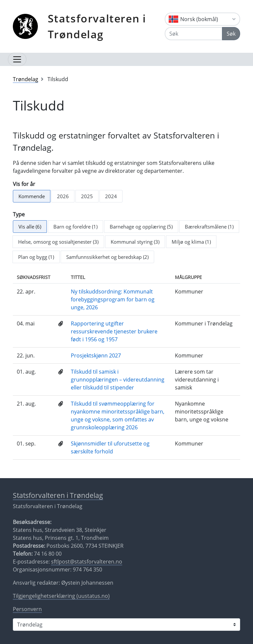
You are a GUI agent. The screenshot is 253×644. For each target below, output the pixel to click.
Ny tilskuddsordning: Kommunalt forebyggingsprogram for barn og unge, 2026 (113, 299)
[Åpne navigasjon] (17, 59)
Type (19, 214)
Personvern (27, 609)
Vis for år (24, 184)
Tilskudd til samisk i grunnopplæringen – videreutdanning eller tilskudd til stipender (118, 380)
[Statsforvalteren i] (126, 625)
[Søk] (194, 34)
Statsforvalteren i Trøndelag (97, 26)
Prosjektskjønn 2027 (96, 355)
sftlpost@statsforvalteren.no (87, 562)
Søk (231, 34)
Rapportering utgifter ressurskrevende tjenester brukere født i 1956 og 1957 (114, 331)
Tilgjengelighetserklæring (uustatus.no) (61, 596)
